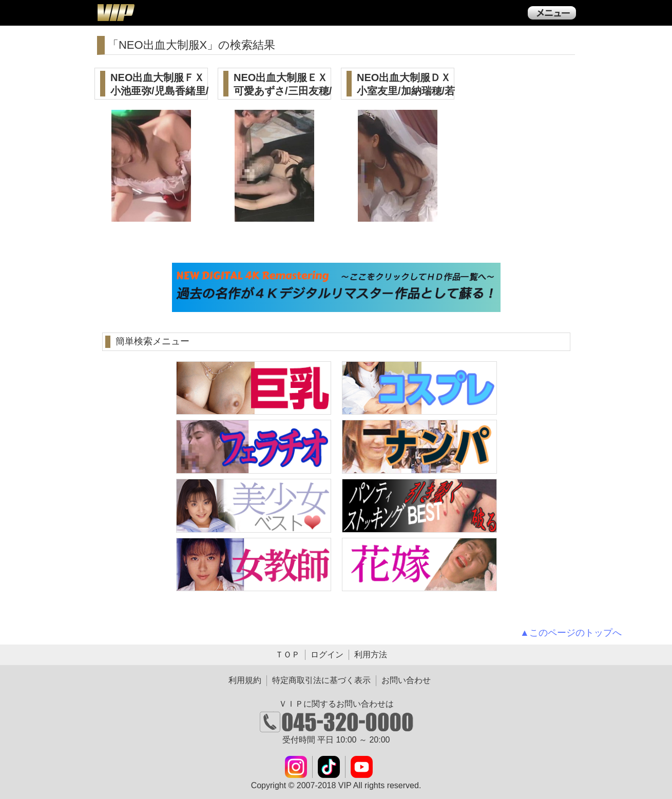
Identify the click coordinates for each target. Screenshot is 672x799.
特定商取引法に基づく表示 (321, 680)
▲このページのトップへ (571, 633)
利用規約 (245, 680)
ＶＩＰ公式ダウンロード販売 (116, 12)
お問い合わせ (406, 680)
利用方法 (371, 655)
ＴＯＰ (287, 655)
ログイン (327, 655)
